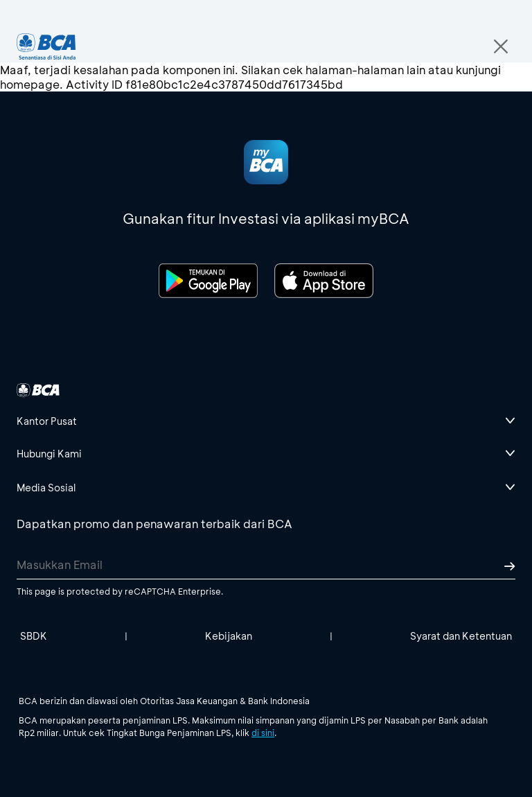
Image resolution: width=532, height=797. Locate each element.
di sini (263, 733)
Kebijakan (229, 636)
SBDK (34, 636)
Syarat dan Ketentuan (461, 636)
